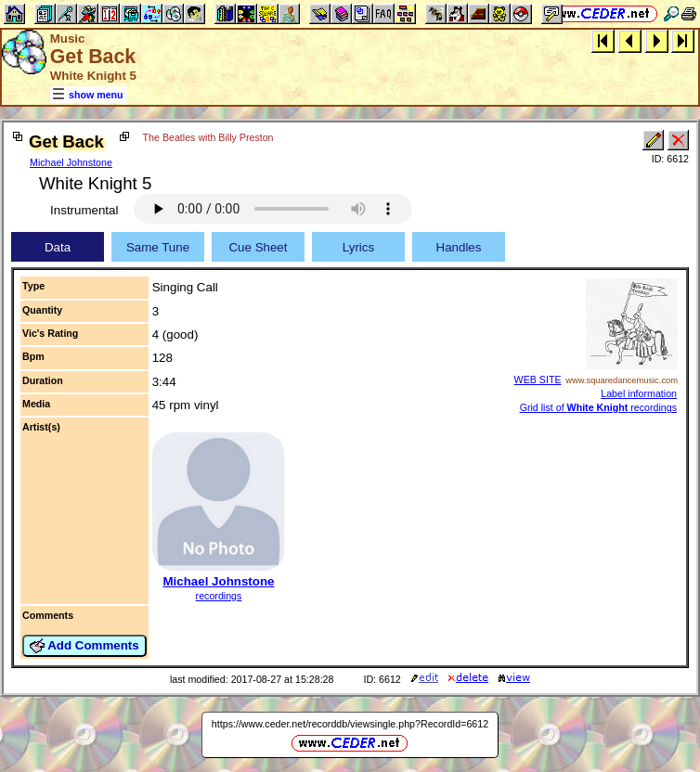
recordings (219, 596)
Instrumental (84, 210)
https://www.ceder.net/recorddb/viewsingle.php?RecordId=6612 (350, 724)
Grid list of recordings (598, 407)
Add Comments (84, 646)
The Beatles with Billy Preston (208, 137)
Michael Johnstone (71, 162)
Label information (639, 393)
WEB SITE (538, 380)
